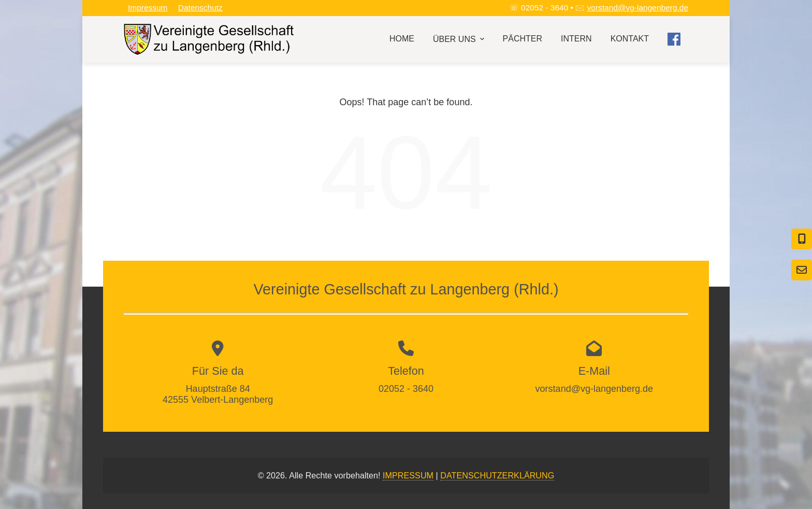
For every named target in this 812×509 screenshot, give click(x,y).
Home (402, 39)
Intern (576, 39)
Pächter (523, 39)
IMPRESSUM (408, 475)
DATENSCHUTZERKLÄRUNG (497, 475)
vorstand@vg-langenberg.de (638, 8)
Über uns (460, 39)
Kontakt (630, 39)
